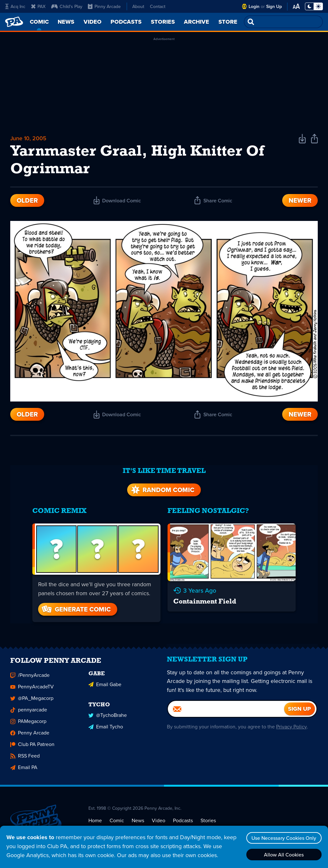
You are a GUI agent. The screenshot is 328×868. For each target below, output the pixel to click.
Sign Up (274, 6)
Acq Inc (15, 6)
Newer (300, 201)
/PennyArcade (30, 676)
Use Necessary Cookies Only (283, 838)
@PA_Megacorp (32, 699)
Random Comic (162, 489)
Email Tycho (106, 727)
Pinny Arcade (104, 6)
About (138, 6)
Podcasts (183, 821)
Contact (158, 6)
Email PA (24, 768)
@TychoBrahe (108, 716)
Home (95, 821)
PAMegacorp (28, 722)
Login (254, 6)
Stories (208, 821)
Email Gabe (105, 685)
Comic (117, 821)
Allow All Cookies (283, 855)
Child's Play (67, 6)
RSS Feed (25, 757)
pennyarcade (29, 711)
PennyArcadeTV (32, 688)
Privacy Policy (291, 729)
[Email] (226, 711)
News (138, 821)
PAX (38, 6)
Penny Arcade (30, 734)
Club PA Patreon (32, 745)
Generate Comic (75, 608)
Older (27, 201)
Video (159, 821)
